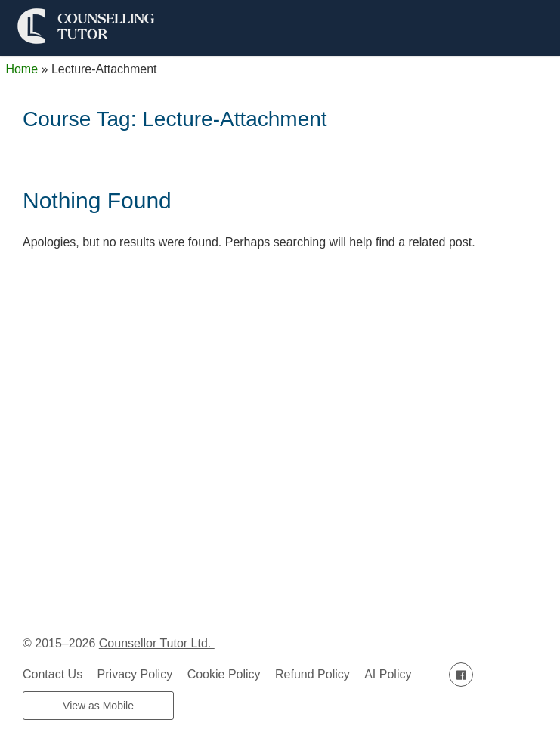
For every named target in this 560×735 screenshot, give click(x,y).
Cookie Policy (224, 674)
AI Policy (388, 674)
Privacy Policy (135, 674)
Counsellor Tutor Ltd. (157, 643)
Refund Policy (312, 674)
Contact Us (53, 674)
